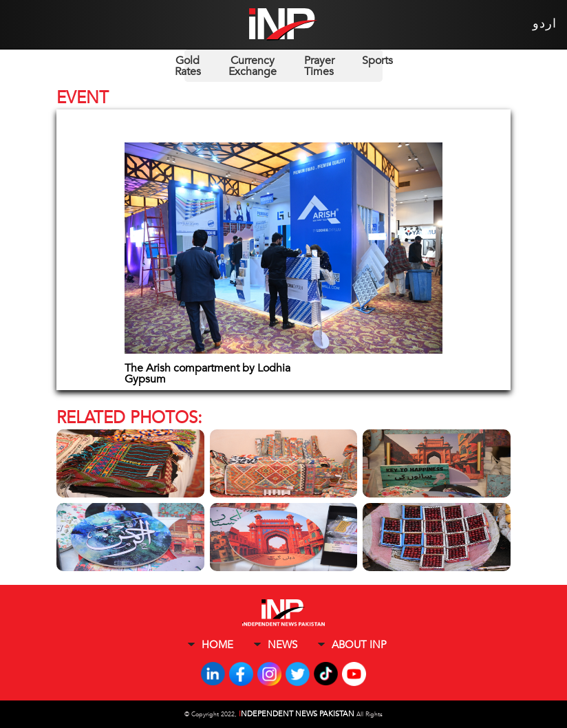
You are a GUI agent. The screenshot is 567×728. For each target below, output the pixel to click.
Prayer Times (319, 66)
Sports (377, 61)
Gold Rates (188, 66)
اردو (545, 24)
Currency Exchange (253, 66)
